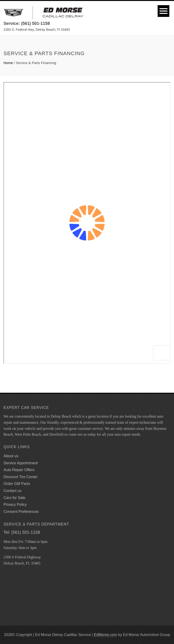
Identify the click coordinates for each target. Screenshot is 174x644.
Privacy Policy (15, 505)
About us (11, 456)
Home (8, 63)
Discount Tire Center (21, 477)
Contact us (12, 491)
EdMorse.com (106, 635)
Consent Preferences (21, 512)
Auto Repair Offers (19, 470)
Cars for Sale (14, 498)
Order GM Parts (17, 484)
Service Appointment (21, 463)
